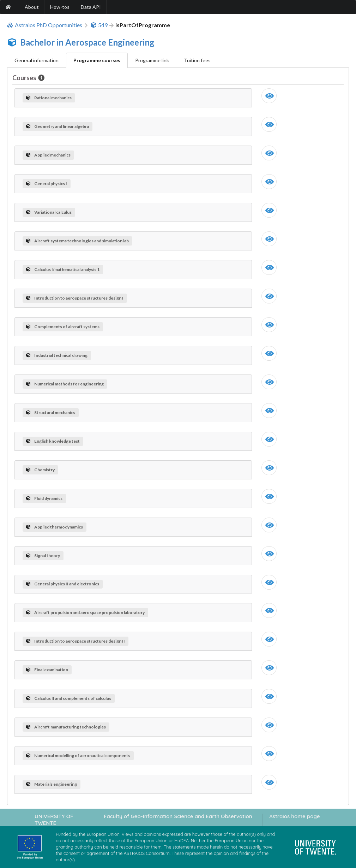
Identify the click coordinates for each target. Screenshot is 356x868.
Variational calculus (49, 212)
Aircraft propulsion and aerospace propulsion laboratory (85, 612)
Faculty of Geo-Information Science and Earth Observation (178, 816)
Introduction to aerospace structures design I (75, 298)
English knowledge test (53, 441)
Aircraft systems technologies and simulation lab (77, 241)
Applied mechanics (48, 155)
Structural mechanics (51, 412)
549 (99, 25)
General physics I (47, 184)
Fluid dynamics (44, 498)
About (32, 7)
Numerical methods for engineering (65, 384)
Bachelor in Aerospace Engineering (87, 42)
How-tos (60, 7)
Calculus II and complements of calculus (69, 698)
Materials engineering (52, 784)
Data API (91, 7)
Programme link (152, 60)
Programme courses (97, 60)
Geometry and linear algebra (58, 126)
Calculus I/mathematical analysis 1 (63, 269)
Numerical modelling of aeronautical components (78, 755)
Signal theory (43, 556)
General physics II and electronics (63, 584)
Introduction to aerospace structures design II (76, 641)
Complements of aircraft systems (63, 327)
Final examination (47, 670)
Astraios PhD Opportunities (45, 25)
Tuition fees (197, 60)
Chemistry (40, 470)
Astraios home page (294, 816)
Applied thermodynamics (55, 527)
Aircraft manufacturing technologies (66, 727)
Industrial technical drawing (57, 355)
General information (37, 60)
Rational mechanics (49, 98)
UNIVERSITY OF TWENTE (54, 820)
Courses (25, 78)
